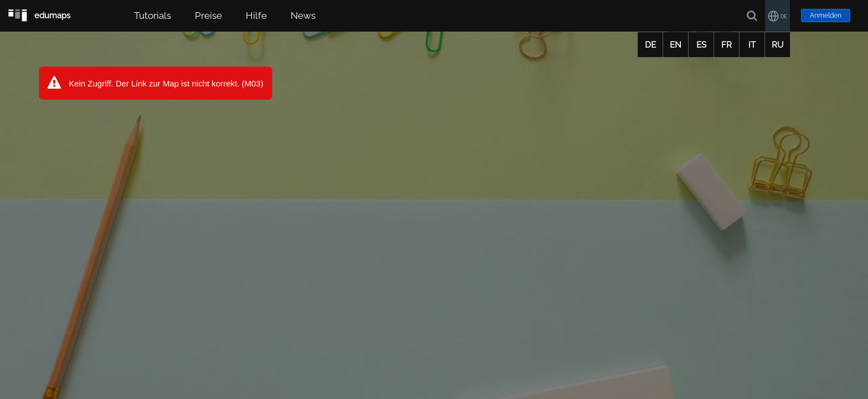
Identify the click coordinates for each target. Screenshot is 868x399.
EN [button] (676, 45)
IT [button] (752, 45)
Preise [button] (208, 16)
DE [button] (650, 45)
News (303, 16)
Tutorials (153, 16)
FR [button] (727, 45)
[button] (777, 16)
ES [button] (701, 45)
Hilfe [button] (256, 16)
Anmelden (826, 16)
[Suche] (753, 16)
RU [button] (777, 45)
